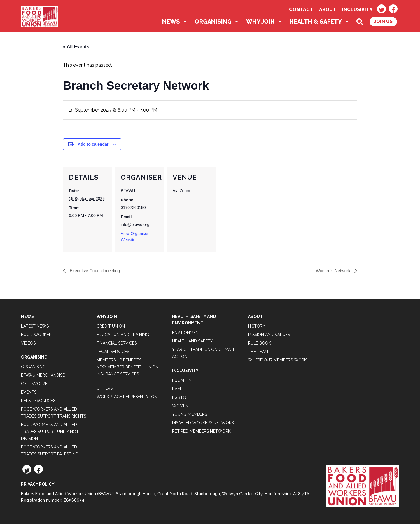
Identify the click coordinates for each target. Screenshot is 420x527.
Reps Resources (38, 403)
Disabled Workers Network (203, 425)
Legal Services (113, 354)
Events (29, 395)
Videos (28, 345)
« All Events (76, 49)
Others (105, 391)
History (257, 328)
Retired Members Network (201, 434)
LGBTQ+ (180, 400)
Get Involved (36, 386)
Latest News (35, 328)
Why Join (260, 24)
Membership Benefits (119, 362)
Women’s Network (332, 273)
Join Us (383, 24)
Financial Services (117, 345)
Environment (187, 335)
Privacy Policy (38, 487)
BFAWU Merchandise (43, 378)
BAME (178, 391)
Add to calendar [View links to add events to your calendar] (93, 146)
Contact (301, 9)
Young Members (190, 417)
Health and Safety (192, 344)
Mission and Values (269, 337)
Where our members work (277, 362)
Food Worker (36, 337)
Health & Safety (316, 24)
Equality (182, 383)
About (328, 9)
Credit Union (111, 328)
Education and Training (123, 337)
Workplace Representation (127, 399)
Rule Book (259, 345)
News (171, 24)
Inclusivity (357, 9)
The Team (258, 354)
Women (180, 408)
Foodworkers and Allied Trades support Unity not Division (50, 434)
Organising (213, 24)
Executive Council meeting (97, 273)
